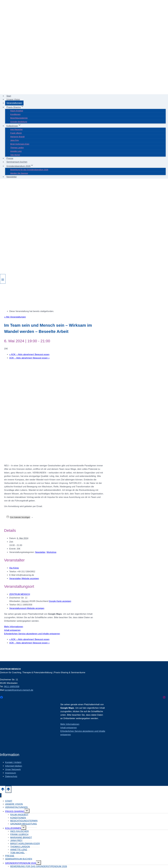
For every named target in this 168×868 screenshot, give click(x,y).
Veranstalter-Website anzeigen (24, 579)
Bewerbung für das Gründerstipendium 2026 (29, 170)
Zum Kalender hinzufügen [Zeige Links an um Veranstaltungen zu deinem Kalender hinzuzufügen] (20, 517)
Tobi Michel (15, 155)
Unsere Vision (13, 99)
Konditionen (15, 114)
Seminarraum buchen (17, 162)
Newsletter (12, 177)
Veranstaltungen (14, 103)
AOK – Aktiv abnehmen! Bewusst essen (29, 354)
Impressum (11, 773)
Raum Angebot (17, 111)
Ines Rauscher (17, 129)
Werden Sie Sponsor (19, 173)
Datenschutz (11, 776)
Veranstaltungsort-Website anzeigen (27, 608)
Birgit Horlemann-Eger (20, 144)
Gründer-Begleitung (19, 122)
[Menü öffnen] (3, 279)
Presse (10, 158)
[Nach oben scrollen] (3, 790)
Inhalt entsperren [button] (12, 630)
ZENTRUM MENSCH (20, 594)
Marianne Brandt (17, 137)
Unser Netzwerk (13, 769)
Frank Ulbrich (16, 133)
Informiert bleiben (14, 766)
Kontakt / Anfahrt (13, 762)
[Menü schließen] (1, 795)
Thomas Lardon (17, 148)
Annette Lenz (16, 151)
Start (9, 96)
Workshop (51, 552)
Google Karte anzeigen (60, 601)
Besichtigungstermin (19, 118)
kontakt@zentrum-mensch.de (19, 690)
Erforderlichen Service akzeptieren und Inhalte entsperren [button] (32, 634)
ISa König (14, 568)
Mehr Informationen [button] (14, 627)
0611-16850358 (12, 687)
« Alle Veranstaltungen (15, 317)
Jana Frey (15, 140)
